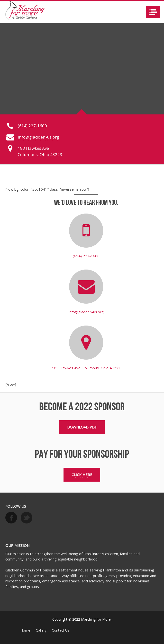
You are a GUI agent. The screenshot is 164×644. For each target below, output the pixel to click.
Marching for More (96, 619)
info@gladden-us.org (38, 137)
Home (25, 630)
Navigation (153, 12)
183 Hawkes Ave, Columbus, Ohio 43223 (86, 368)
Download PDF (82, 427)
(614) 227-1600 (86, 256)
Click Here (82, 475)
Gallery (41, 630)
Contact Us (61, 630)
